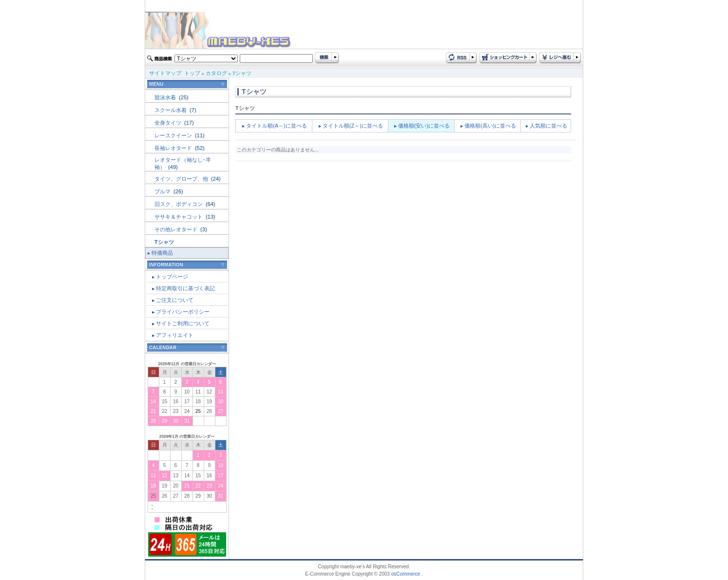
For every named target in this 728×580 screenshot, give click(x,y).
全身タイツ (169, 123)
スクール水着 (171, 110)
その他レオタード (177, 229)
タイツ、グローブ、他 (182, 179)
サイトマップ (165, 73)
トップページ (172, 277)
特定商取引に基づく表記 (185, 288)
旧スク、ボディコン (179, 204)
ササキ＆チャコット (179, 217)
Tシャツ (242, 73)
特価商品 (162, 253)
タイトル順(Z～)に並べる (353, 126)
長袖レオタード (174, 148)
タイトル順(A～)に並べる (277, 126)
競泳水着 (166, 97)
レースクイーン (174, 135)
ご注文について (175, 300)
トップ (192, 73)
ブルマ (163, 191)
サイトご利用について (183, 323)
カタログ (216, 73)
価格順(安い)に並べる (424, 126)
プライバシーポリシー (183, 312)
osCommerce (406, 574)
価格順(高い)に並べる (490, 126)
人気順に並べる (548, 126)
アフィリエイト (175, 335)
